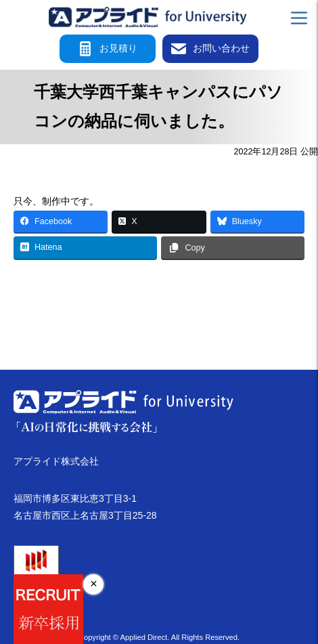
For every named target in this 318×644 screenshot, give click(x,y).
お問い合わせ (210, 48)
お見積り (108, 48)
